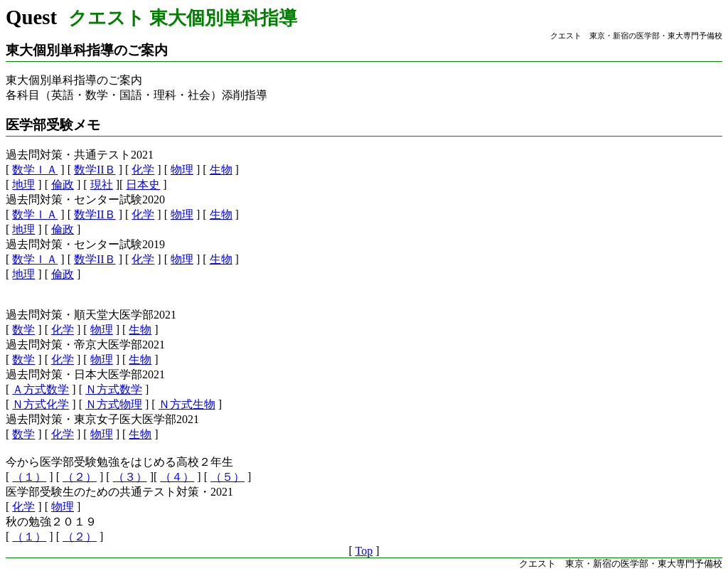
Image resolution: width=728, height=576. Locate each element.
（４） (177, 477)
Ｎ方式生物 (187, 404)
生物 (221, 170)
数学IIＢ (95, 170)
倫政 (63, 185)
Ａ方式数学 (41, 389)
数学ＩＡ (35, 170)
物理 (182, 170)
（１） (29, 477)
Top (364, 551)
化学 (143, 170)
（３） (130, 477)
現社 (102, 185)
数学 (23, 330)
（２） (80, 477)
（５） (227, 477)
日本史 (143, 185)
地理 (23, 185)
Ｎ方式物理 (114, 404)
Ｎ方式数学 (114, 389)
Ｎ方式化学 (41, 404)
